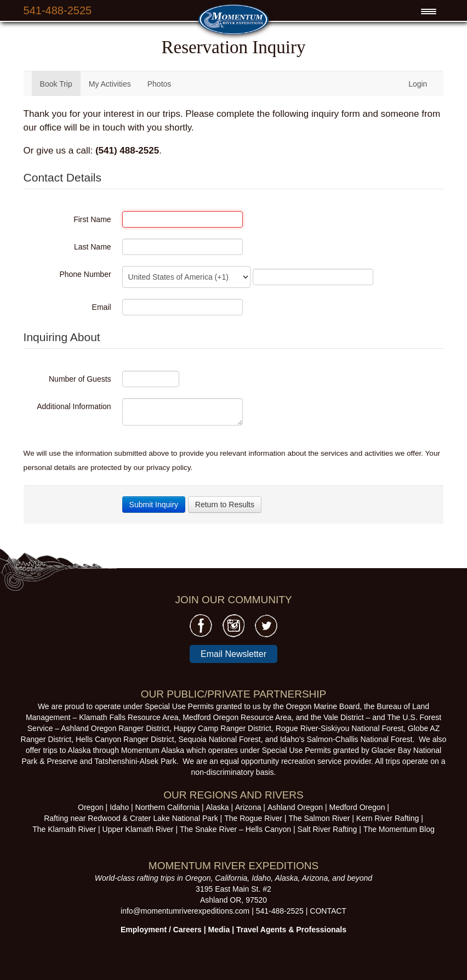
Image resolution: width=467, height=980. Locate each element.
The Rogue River (253, 818)
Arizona (248, 807)
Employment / (147, 930)
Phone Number (85, 274)
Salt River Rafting (327, 829)
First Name (92, 219)
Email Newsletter (233, 654)
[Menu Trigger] (428, 12)
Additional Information (74, 406)
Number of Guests (80, 379)
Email (102, 307)
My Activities (110, 84)
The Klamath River (64, 829)
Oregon (91, 807)
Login (418, 84)
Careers (187, 930)
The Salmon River (319, 818)
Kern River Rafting (388, 818)
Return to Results (225, 505)
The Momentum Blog (399, 829)
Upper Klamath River (138, 829)
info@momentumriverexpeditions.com (185, 911)
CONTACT (328, 911)
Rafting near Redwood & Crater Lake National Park (131, 818)
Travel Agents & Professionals (291, 930)
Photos (160, 84)
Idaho (119, 807)
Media (219, 930)
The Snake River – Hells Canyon (235, 829)
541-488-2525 (58, 10)
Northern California (168, 807)
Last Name (93, 247)
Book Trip (56, 84)
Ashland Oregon (295, 807)
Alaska (218, 807)
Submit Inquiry (154, 505)
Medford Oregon (357, 807)
